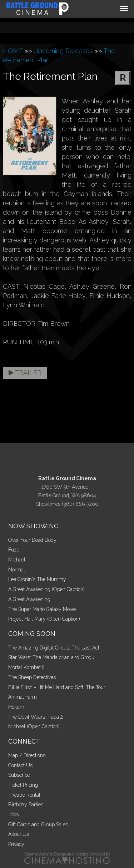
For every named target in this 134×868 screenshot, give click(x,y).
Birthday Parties (26, 805)
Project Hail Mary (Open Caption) (44, 619)
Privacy (16, 844)
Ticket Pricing (23, 785)
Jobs (13, 815)
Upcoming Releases (63, 51)
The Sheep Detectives (32, 677)
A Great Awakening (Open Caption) (46, 589)
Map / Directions (27, 755)
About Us (19, 834)
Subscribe (19, 775)
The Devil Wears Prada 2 (36, 717)
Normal (17, 570)
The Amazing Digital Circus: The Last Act (54, 648)
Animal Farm (23, 697)
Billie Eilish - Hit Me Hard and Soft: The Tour (57, 687)
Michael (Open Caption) (34, 726)
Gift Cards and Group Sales (38, 825)
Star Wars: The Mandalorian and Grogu (51, 657)
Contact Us (20, 765)
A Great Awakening (29, 599)
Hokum (16, 707)
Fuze (14, 550)
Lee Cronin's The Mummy (37, 579)
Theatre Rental (24, 795)
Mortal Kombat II (26, 667)
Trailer (25, 373)
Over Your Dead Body (32, 540)
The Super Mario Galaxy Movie (42, 609)
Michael (17, 560)
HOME (13, 51)
